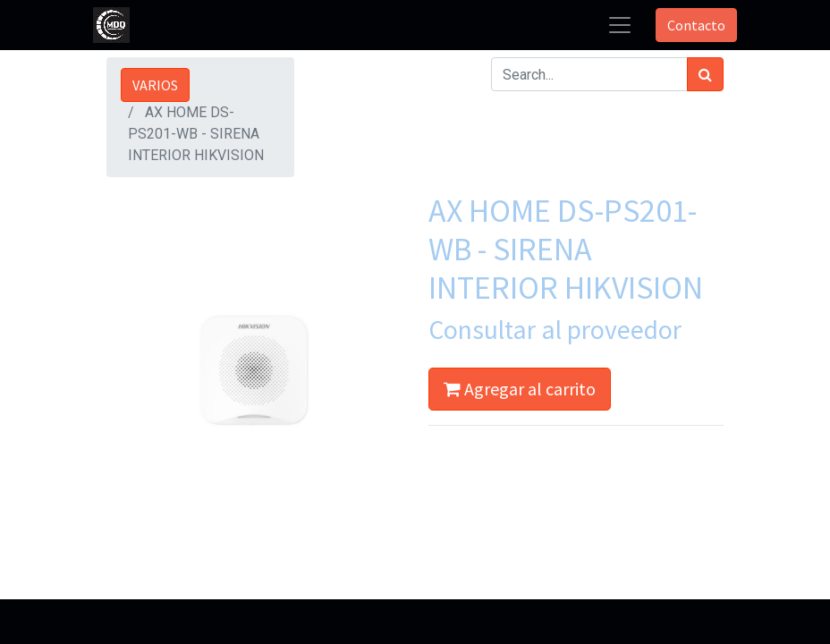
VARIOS (155, 85)
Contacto (696, 25)
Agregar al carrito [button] (520, 389)
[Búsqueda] (705, 74)
